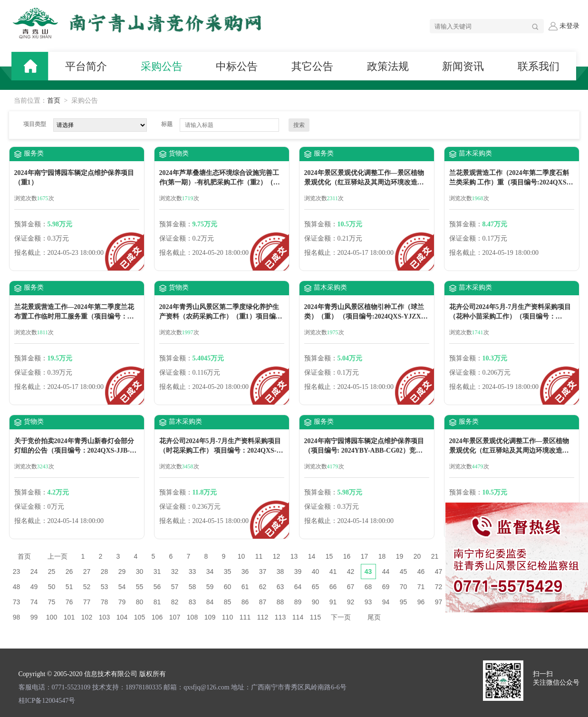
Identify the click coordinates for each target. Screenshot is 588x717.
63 (280, 587)
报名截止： (31, 253)
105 (140, 617)
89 (298, 602)
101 (69, 617)
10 (241, 556)
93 (368, 602)
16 (347, 556)
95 (404, 602)
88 (280, 602)
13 (294, 556)
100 (52, 617)
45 (404, 572)
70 (404, 587)
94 (386, 602)
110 (227, 617)
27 (87, 572)
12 (277, 556)
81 (157, 602)
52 (87, 587)
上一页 (58, 556)
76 (69, 602)
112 (263, 617)
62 (263, 587)
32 (175, 572)
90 (316, 602)
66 (333, 587)
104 (122, 617)
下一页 (341, 617)
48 (17, 587)
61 (245, 587)
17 (365, 556)
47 (439, 572)
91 (333, 602)
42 (351, 572)
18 (382, 556)
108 (192, 617)
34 (210, 572)
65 (316, 587)
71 (421, 587)
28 (105, 572)
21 (435, 556)
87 (263, 602)
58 (193, 587)
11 (259, 556)
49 (34, 587)
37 (263, 572)
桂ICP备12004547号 (47, 701)
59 (210, 587)
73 (17, 602)
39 (298, 572)
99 (34, 617)
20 (417, 556)
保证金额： (31, 238)
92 (351, 602)
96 (421, 602)
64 (298, 587)
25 (52, 572)
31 (157, 572)
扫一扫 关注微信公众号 (556, 678)
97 (439, 602)
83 (193, 602)
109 (210, 617)
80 (140, 602)
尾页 (374, 617)
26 (69, 572)
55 (140, 587)
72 (439, 587)
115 (315, 617)
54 (122, 587)
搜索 (299, 125)
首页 (54, 101)
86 (245, 602)
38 (280, 572)
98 (17, 617)
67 (351, 587)
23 (17, 572)
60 (228, 587)
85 (228, 602)
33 (193, 572)
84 (210, 602)
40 (316, 572)
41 (333, 572)
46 (421, 572)
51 (69, 587)
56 (157, 587)
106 (157, 617)
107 (175, 617)
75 (52, 602)
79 (122, 602)
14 (312, 556)
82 (175, 602)
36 (245, 572)
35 (228, 572)
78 (105, 602)
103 (104, 617)
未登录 (564, 26)
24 (34, 572)
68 (368, 587)
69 (386, 587)
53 (105, 587)
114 (298, 617)
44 (386, 572)
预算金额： (31, 224)
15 (329, 556)
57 (175, 587)
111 (245, 617)
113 (280, 617)
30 (140, 572)
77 (87, 602)
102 (87, 617)
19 (400, 556)
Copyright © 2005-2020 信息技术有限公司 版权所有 (92, 674)
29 (122, 572)
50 (52, 587)
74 (34, 602)
